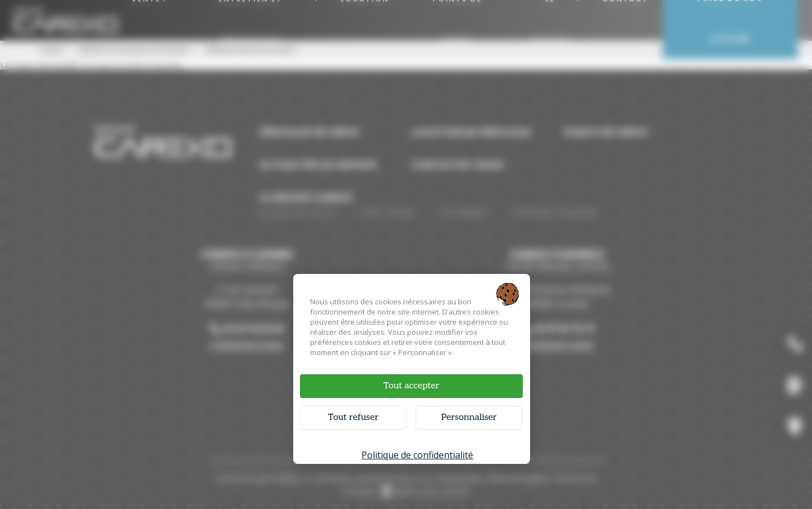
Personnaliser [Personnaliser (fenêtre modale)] (469, 417)
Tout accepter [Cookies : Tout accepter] (411, 386)
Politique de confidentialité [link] (417, 455)
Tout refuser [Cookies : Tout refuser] (353, 417)
